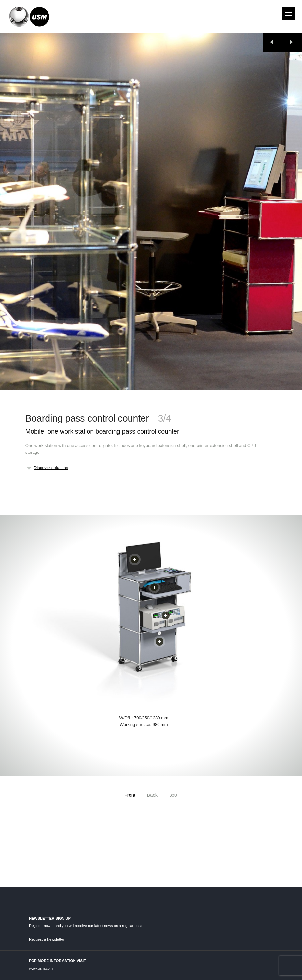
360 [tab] (173, 795)
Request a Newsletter (47, 939)
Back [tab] (152, 795)
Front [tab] (130, 795)
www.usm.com (41, 968)
